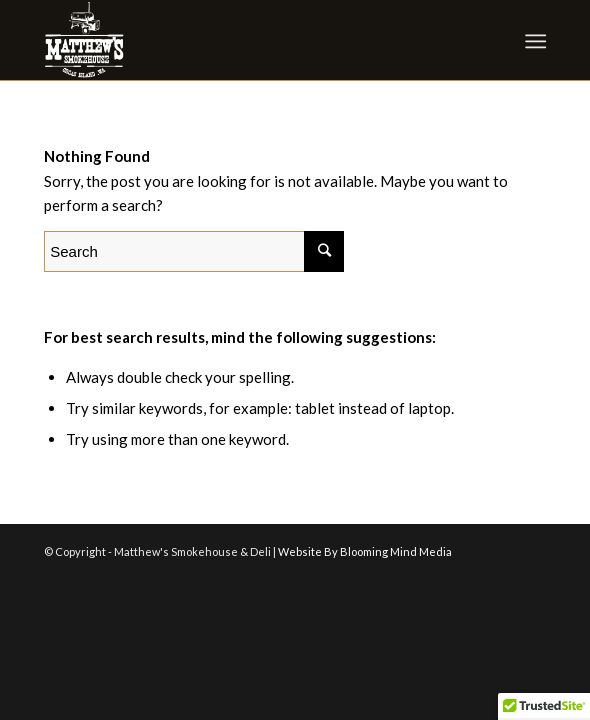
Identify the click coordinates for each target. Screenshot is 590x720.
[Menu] (533, 41)
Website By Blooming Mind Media (365, 551)
